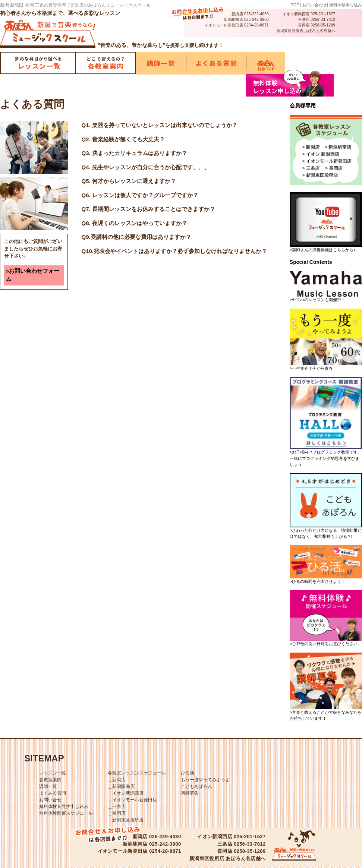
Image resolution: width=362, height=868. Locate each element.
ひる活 (188, 773)
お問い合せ (50, 800)
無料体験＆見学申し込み (64, 807)
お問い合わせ (315, 5)
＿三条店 (117, 807)
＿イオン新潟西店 (126, 793)
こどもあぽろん (196, 786)
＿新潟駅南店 (121, 786)
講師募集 (190, 793)
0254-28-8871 (256, 25)
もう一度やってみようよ (205, 780)
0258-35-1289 (323, 25)
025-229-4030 (256, 14)
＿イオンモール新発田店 (132, 800)
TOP (295, 5)
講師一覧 (48, 786)
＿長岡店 (117, 813)
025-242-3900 (256, 20)
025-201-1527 (323, 14)
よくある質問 (53, 793)
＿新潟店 (117, 780)
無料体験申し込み (346, 5)
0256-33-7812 (323, 20)
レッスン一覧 (53, 773)
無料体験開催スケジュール (66, 813)
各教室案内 (50, 780)
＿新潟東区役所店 (126, 820)
